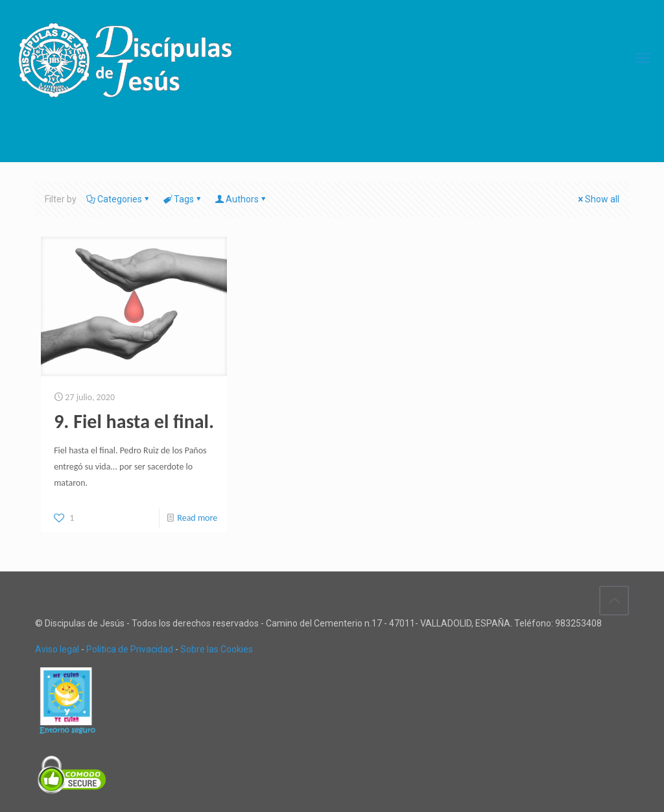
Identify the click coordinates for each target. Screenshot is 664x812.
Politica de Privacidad (130, 649)
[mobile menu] (643, 58)
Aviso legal (57, 649)
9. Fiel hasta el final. (134, 421)
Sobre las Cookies (217, 649)
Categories (119, 199)
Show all (598, 199)
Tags (183, 199)
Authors (241, 199)
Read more (197, 518)
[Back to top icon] (614, 601)
